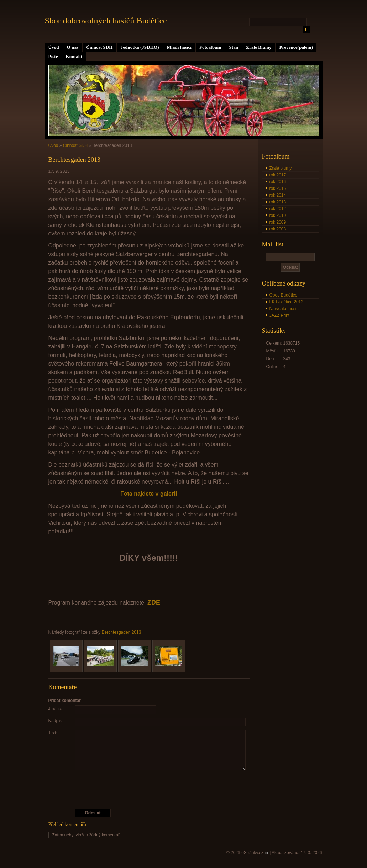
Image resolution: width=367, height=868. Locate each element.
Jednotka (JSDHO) (140, 47)
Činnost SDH (99, 47)
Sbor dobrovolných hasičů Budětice (106, 21)
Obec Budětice (284, 295)
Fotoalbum (210, 47)
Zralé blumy (281, 168)
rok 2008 (278, 229)
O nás (73, 47)
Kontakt (74, 56)
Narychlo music (284, 309)
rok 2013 (278, 202)
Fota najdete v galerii (149, 494)
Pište (53, 56)
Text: (53, 733)
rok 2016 (278, 182)
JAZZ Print (280, 315)
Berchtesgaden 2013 (122, 632)
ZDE (154, 602)
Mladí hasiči (179, 47)
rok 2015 (278, 188)
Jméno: (55, 709)
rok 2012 (278, 209)
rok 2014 (278, 195)
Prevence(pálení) (296, 47)
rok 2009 (278, 222)
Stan (234, 47)
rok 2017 (278, 175)
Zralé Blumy (259, 47)
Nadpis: (56, 721)
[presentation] (149, 789)
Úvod (54, 47)
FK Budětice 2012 (286, 302)
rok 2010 (278, 215)
